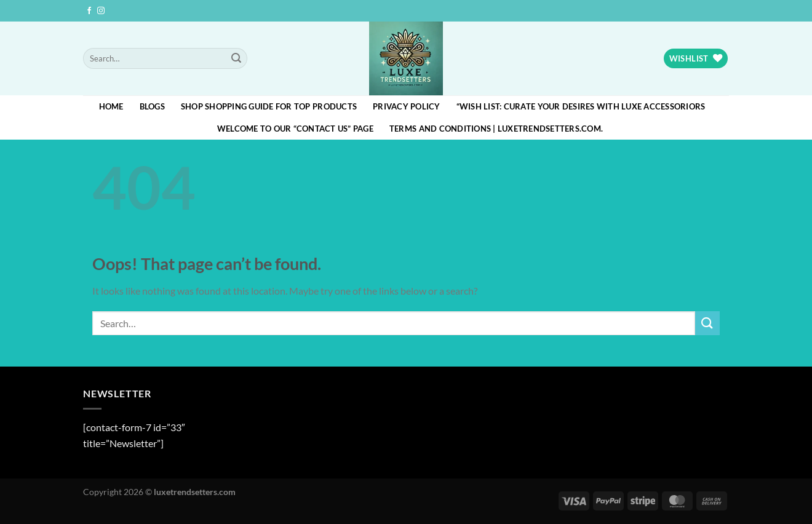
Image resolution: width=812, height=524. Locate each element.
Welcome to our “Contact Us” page (295, 129)
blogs (152, 106)
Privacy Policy (407, 106)
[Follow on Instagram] (101, 11)
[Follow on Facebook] (89, 11)
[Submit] (236, 58)
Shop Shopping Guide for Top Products (269, 106)
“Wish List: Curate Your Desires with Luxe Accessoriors (581, 106)
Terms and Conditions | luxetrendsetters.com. (496, 129)
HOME (111, 106)
